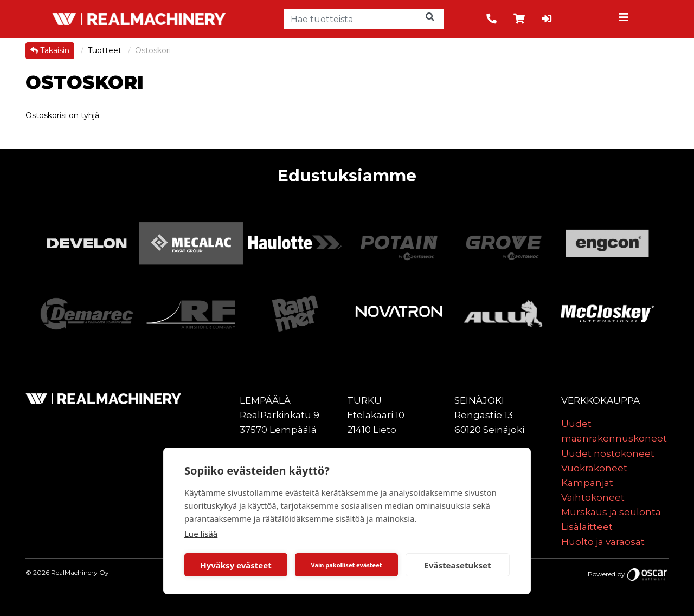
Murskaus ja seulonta (611, 512)
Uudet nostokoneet (608, 453)
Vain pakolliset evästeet (346, 565)
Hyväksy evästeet (236, 565)
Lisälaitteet (587, 527)
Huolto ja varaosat (603, 542)
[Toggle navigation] (625, 19)
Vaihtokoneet (593, 497)
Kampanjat (587, 483)
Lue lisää (201, 534)
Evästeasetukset (458, 565)
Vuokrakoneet (594, 468)
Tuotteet (106, 50)
